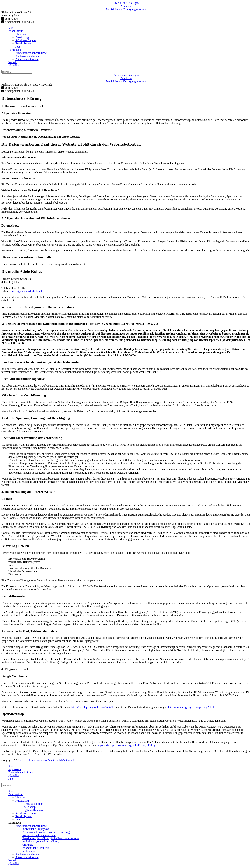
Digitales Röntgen (33, 810)
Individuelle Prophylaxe (36, 829)
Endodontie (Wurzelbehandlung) (41, 842)
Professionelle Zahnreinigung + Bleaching (46, 832)
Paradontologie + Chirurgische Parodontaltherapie (50, 838)
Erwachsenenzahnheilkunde (31, 53)
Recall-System (24, 43)
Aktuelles (14, 65)
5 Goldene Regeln (26, 40)
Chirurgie (28, 845)
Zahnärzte (126, 6)
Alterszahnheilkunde (27, 59)
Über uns (20, 34)
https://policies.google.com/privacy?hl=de (192, 707)
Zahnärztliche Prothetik (36, 848)
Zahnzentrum (16, 31)
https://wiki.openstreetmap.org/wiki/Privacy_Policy (126, 745)
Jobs (18, 47)
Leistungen (15, 50)
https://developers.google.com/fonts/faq (93, 707)
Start (11, 28)
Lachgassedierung (33, 804)
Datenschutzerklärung (21, 772)
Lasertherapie (30, 807)
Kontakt (13, 62)
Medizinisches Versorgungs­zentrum (126, 9)
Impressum (15, 769)
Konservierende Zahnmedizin (39, 835)
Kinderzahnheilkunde (27, 56)
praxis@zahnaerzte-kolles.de (27, 291)
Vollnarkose (29, 851)
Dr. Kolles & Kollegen (126, 3)
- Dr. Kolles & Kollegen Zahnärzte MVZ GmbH (47, 760)
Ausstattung (22, 37)
